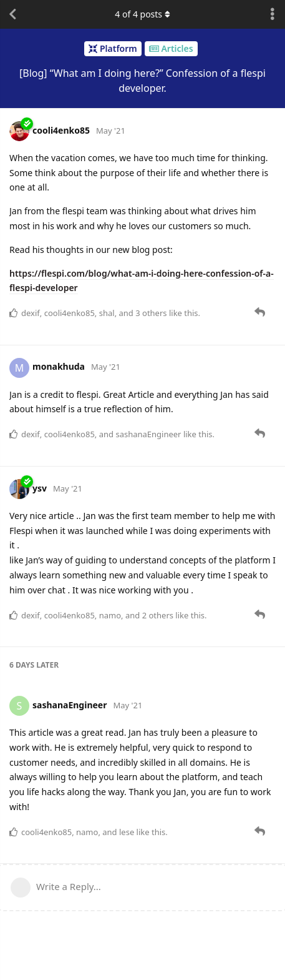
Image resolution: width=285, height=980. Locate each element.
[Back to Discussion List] (12, 14)
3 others (151, 313)
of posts (142, 14)
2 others (158, 615)
